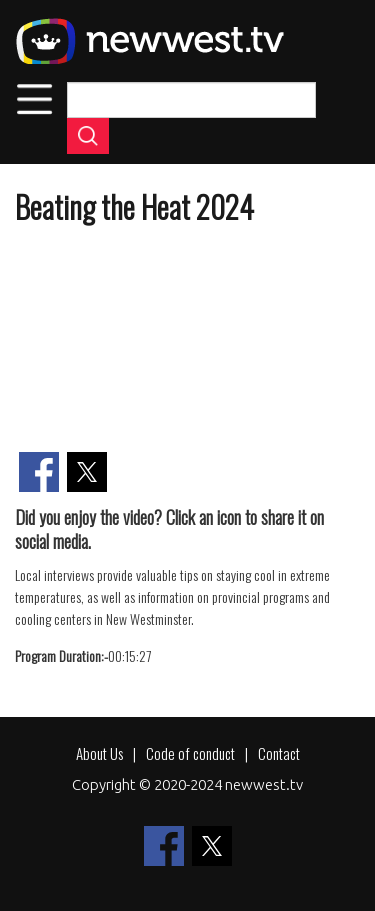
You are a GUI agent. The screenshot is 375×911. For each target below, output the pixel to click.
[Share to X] (87, 472)
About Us (99, 753)
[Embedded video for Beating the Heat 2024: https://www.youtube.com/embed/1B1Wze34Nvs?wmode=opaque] (187, 341)
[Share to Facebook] (39, 472)
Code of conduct (190, 753)
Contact (279, 753)
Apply (88, 136)
